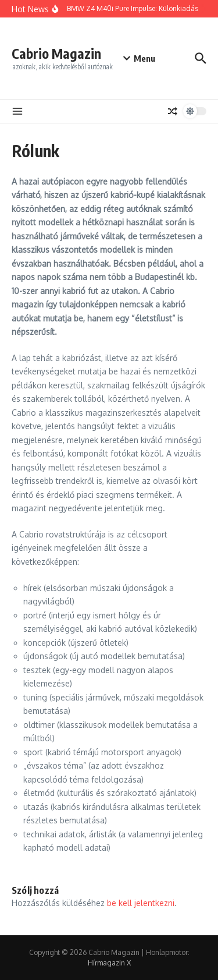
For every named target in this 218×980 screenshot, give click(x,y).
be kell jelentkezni (141, 903)
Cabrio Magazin (56, 53)
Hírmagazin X (109, 963)
